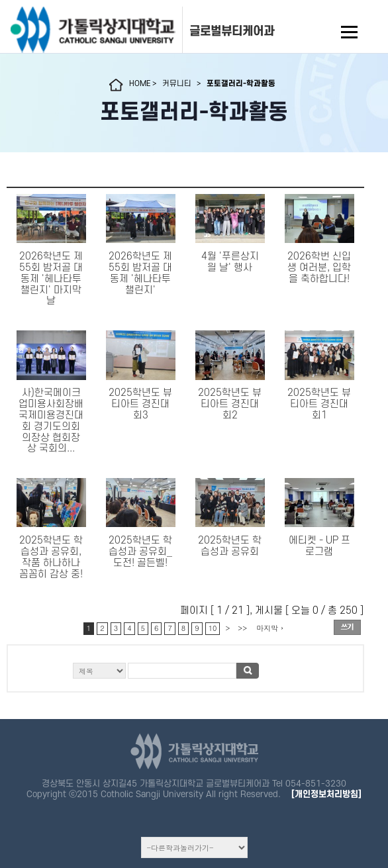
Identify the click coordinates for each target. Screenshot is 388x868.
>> (242, 628)
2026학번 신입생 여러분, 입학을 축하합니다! (319, 268)
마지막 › (270, 628)
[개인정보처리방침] (326, 794)
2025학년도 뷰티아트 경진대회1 (319, 404)
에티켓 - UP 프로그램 (319, 546)
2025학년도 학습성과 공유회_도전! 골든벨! (140, 552)
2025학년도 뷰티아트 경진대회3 (140, 404)
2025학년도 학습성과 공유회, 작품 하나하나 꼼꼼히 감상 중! (51, 557)
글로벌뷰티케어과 (232, 31)
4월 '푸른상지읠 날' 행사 (230, 262)
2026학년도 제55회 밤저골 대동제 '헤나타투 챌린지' (140, 273)
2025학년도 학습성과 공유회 (230, 546)
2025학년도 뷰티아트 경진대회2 (230, 404)
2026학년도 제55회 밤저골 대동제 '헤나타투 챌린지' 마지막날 (51, 279)
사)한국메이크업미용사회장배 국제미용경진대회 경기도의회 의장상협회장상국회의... (51, 421)
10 (213, 628)
